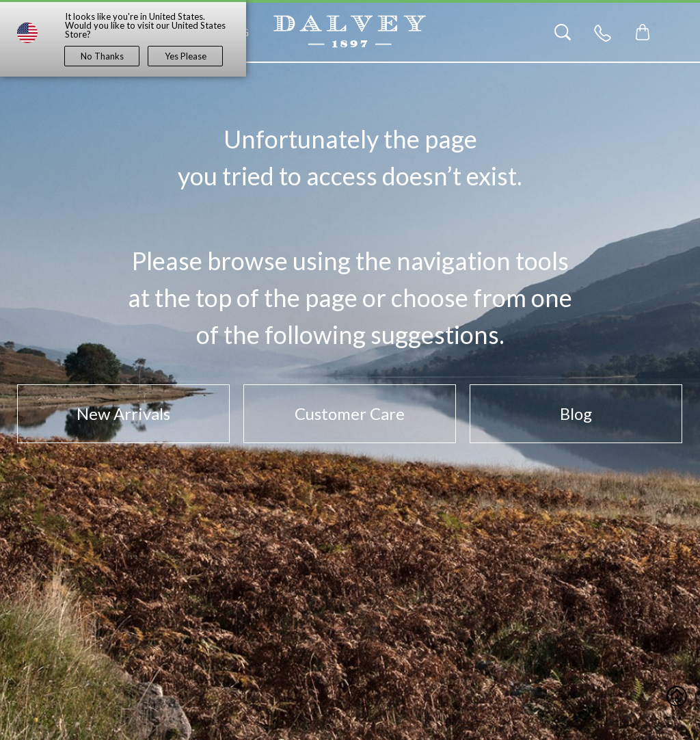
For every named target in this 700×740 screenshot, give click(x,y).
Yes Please (186, 56)
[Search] (563, 32)
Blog (576, 413)
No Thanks (102, 56)
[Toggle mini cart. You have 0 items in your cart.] (643, 32)
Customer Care (350, 413)
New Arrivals (123, 413)
